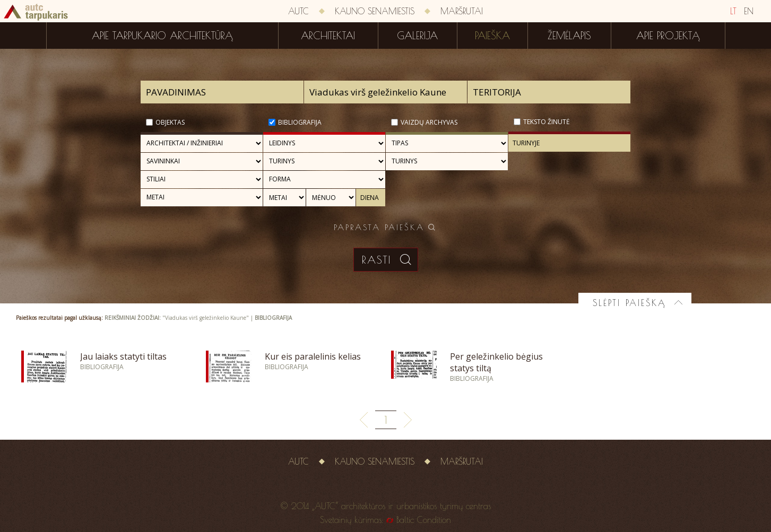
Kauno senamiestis (375, 11)
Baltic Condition (424, 520)
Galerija (417, 36)
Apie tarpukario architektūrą (162, 36)
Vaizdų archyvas (429, 122)
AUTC (298, 11)
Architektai (328, 36)
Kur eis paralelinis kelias (313, 356)
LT (733, 11)
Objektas (170, 122)
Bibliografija (300, 122)
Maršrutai (462, 11)
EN (749, 11)
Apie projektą (668, 36)
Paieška (492, 36)
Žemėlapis (569, 36)
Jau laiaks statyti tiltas (123, 356)
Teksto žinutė (547, 122)
